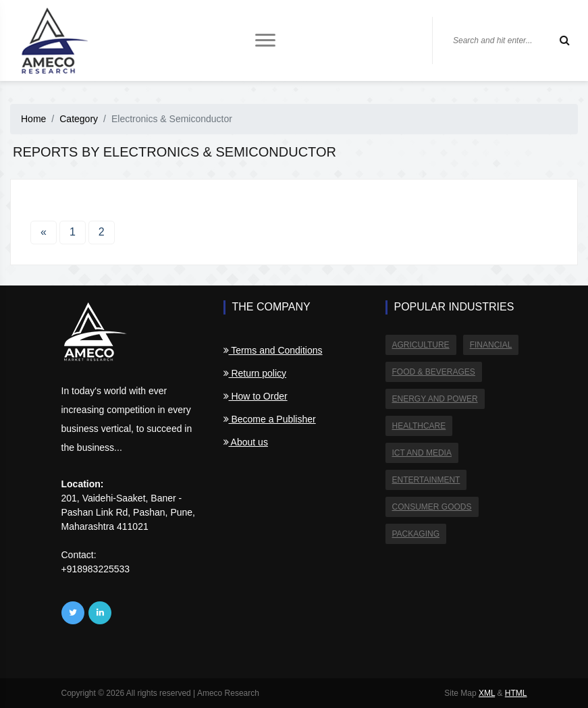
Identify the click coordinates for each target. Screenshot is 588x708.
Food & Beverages (434, 372)
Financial (491, 345)
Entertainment (426, 480)
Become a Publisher (270, 419)
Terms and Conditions (273, 350)
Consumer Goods (432, 507)
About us (246, 442)
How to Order (256, 396)
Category (79, 119)
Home (33, 119)
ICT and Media (422, 453)
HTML (516, 693)
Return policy (255, 373)
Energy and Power (435, 399)
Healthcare (419, 426)
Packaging (416, 534)
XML (487, 693)
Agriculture (421, 345)
